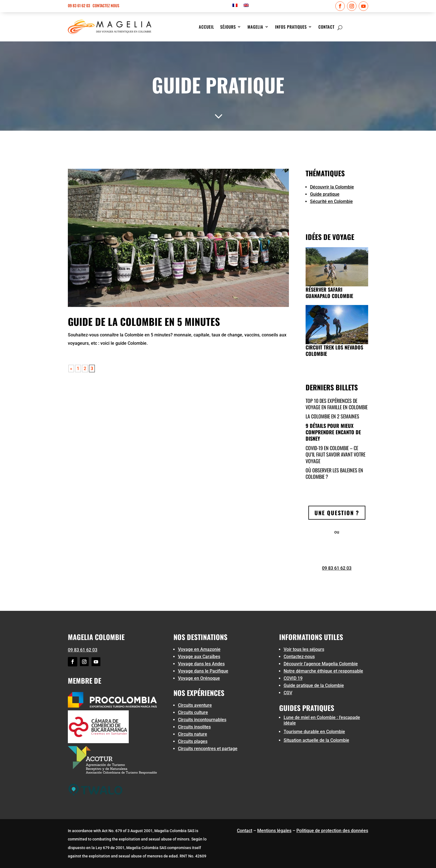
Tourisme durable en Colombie (314, 732)
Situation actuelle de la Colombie (316, 740)
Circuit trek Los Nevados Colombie (334, 350)
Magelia (255, 27)
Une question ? (337, 513)
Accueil (206, 27)
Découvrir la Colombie (332, 187)
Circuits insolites (194, 727)
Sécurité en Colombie (331, 201)
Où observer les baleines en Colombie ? (334, 473)
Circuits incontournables (202, 720)
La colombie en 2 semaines (332, 416)
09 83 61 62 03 (79, 5)
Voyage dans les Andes (201, 664)
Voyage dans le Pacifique (203, 671)
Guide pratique (325, 194)
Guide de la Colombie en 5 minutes (144, 321)
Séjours (228, 27)
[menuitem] (235, 6)
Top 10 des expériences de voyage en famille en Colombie (337, 404)
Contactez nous (106, 5)
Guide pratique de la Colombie (314, 685)
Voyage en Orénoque (199, 678)
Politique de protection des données (332, 831)
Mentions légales (274, 831)
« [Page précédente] (71, 369)
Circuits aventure (195, 705)
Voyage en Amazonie (199, 649)
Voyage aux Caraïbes (199, 657)
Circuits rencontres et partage (208, 749)
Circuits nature (193, 734)
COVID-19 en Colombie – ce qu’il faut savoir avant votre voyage (335, 454)
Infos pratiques (291, 27)
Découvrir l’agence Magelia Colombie (321, 664)
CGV (288, 693)
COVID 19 (293, 678)
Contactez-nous (299, 657)
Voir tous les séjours (304, 649)
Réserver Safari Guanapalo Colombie (329, 293)
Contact (326, 27)
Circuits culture (193, 712)
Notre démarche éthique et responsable (323, 671)
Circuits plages (193, 741)
